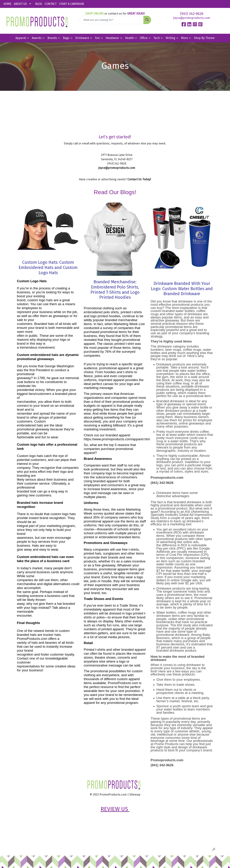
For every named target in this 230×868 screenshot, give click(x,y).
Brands (52, 38)
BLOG (39, 4)
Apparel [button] (21, 38)
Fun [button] (97, 38)
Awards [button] (37, 38)
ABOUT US (20, 4)
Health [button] (129, 38)
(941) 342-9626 (192, 14)
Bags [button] (66, 38)
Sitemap (135, 795)
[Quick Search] (111, 20)
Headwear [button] (112, 38)
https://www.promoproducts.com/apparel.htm (117, 439)
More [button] (185, 38)
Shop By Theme (204, 38)
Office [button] (144, 38)
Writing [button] (170, 38)
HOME (7, 4)
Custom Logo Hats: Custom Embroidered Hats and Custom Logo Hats (48, 268)
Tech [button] (157, 38)
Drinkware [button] (82, 38)
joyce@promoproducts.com (192, 18)
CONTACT (51, 4)
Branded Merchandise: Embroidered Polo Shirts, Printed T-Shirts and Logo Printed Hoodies (115, 290)
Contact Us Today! (139, 179)
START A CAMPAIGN (72, 4)
